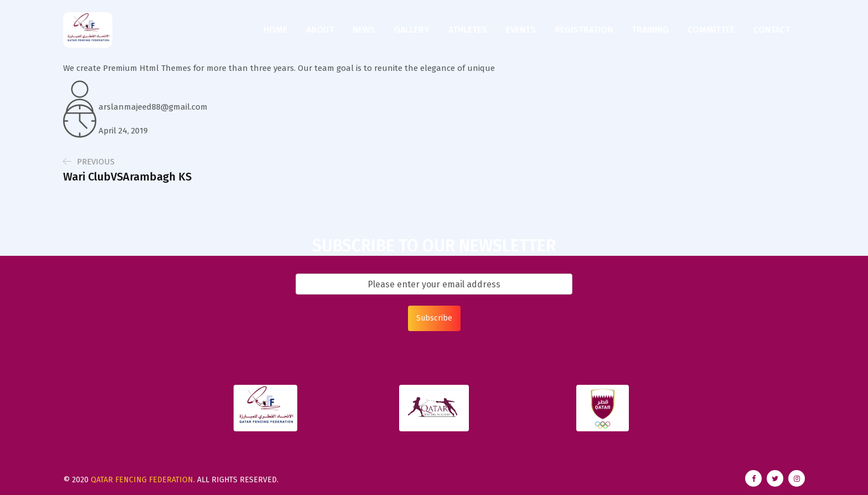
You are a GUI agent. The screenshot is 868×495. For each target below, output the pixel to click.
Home (275, 30)
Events (521, 30)
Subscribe (434, 318)
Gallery (412, 30)
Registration (584, 30)
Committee (711, 30)
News (364, 30)
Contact (772, 30)
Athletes (468, 30)
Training (650, 30)
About (320, 30)
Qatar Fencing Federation (142, 480)
